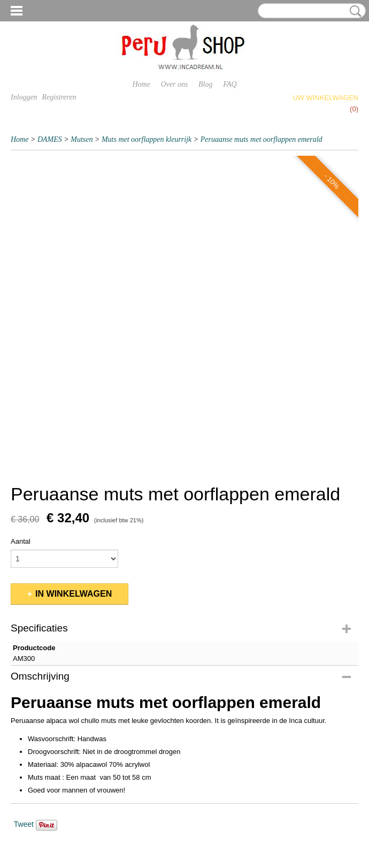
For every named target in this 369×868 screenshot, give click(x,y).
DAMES (50, 139)
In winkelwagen (74, 594)
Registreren (59, 97)
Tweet (24, 824)
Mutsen (82, 139)
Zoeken (353, 11)
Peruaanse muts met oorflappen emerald (262, 139)
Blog (205, 84)
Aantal (21, 541)
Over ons (175, 84)
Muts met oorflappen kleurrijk (147, 139)
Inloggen (24, 97)
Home (141, 84)
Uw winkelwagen (325, 98)
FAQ (230, 84)
